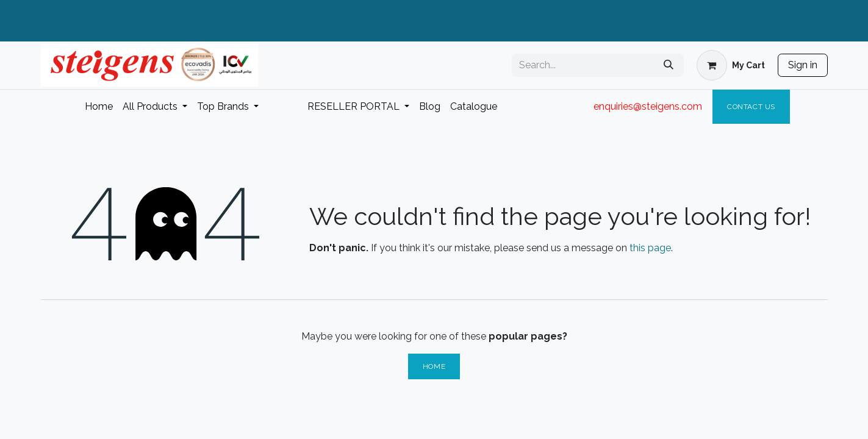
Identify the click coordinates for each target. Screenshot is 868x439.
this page (650, 248)
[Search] (669, 65)
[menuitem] (99, 107)
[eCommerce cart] (731, 65)
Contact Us (751, 107)
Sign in (803, 65)
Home (434, 366)
